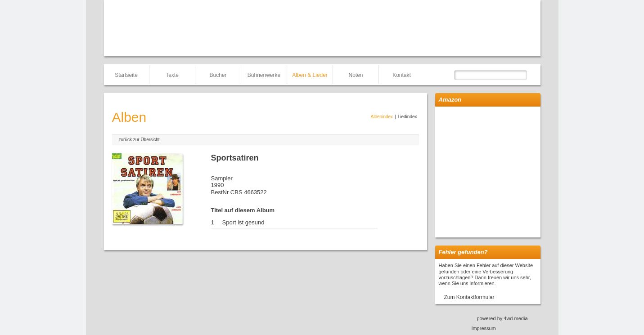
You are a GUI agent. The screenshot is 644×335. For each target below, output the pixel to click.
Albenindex (382, 117)
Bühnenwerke (264, 75)
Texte (172, 75)
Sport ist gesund (243, 222)
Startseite (126, 75)
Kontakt (402, 75)
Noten (356, 75)
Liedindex (408, 117)
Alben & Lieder (310, 75)
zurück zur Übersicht (139, 140)
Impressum (483, 328)
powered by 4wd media (502, 318)
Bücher (218, 75)
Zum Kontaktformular (469, 297)
